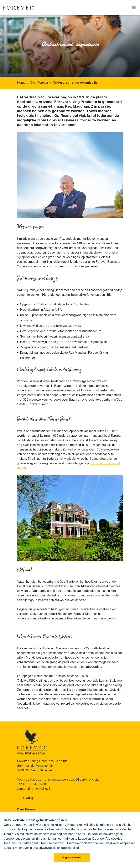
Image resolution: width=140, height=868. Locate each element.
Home (21, 83)
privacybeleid (47, 848)
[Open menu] (134, 8)
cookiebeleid (70, 848)
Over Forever (39, 83)
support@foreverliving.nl (33, 789)
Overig (25, 798)
